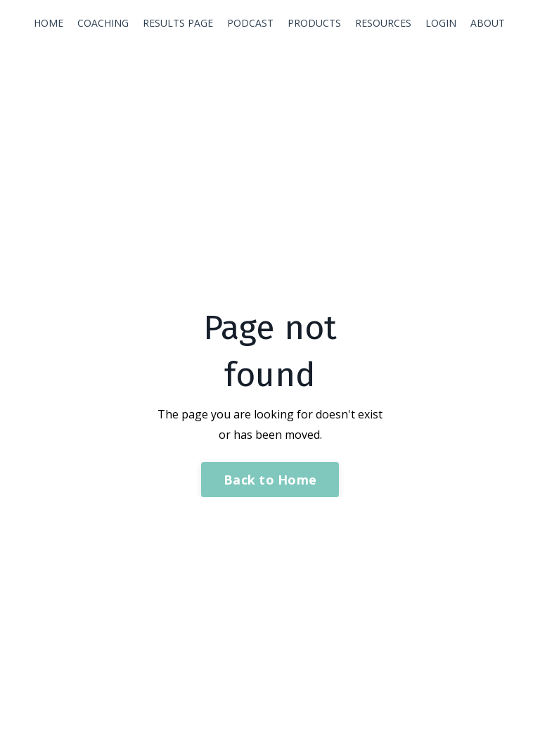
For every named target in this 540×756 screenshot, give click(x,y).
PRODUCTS (314, 23)
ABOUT (488, 23)
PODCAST (250, 23)
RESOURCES (383, 23)
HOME (49, 23)
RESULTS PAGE (178, 23)
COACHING (103, 23)
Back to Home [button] (270, 480)
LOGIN (441, 23)
